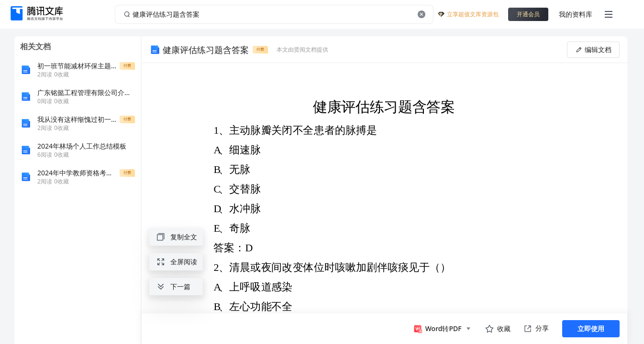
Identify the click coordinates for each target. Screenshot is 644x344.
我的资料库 (576, 14)
